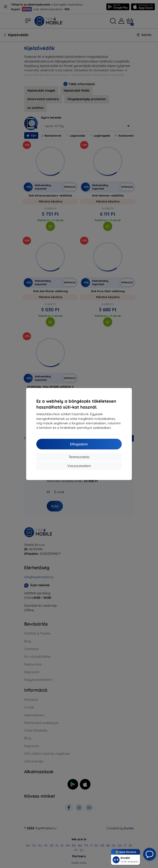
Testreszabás (79, 457)
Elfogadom (79, 444)
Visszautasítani (79, 466)
